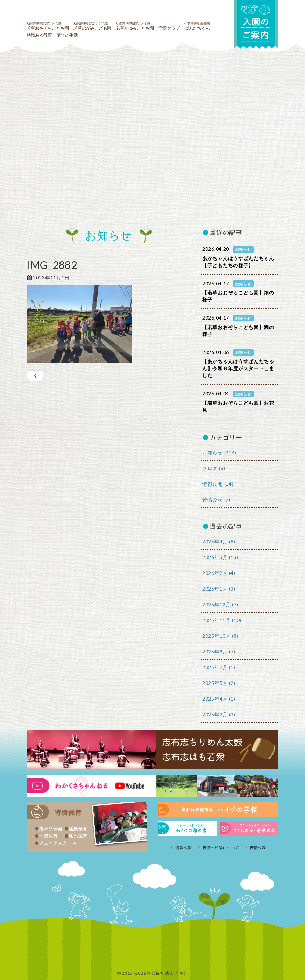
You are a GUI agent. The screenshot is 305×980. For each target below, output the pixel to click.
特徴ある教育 (39, 35)
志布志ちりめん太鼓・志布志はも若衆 (152, 749)
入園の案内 (256, 25)
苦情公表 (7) (216, 500)
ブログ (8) (214, 468)
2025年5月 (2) (219, 683)
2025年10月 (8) (220, 636)
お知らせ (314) (219, 452)
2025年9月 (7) (219, 652)
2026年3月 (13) (220, 557)
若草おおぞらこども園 (48, 26)
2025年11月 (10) (222, 620)
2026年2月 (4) (219, 573)
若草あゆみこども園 (135, 26)
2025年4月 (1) (219, 699)
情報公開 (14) (218, 484)
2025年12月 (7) (220, 604)
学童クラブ (169, 28)
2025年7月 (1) (219, 667)
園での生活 (67, 35)
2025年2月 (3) (219, 714)
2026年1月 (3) (219, 589)
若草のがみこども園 (92, 26)
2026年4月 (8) (219, 542)
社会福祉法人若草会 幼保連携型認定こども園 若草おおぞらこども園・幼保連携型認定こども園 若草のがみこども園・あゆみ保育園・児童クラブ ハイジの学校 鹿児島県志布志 (119, 10)
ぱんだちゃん (197, 26)
